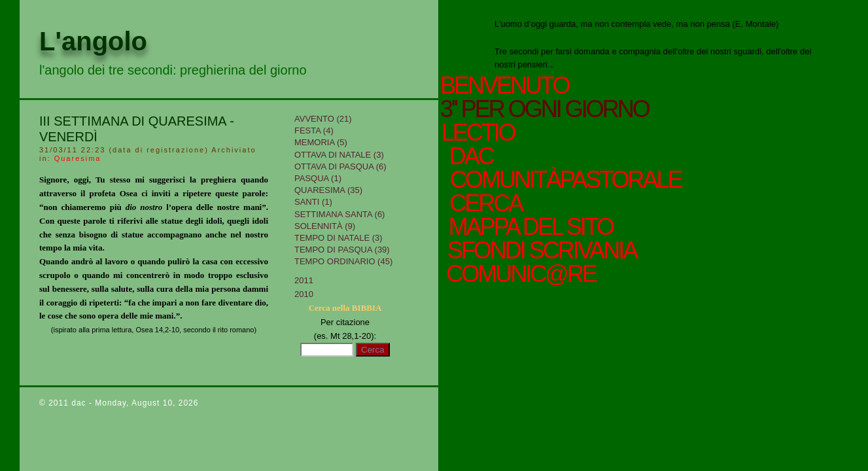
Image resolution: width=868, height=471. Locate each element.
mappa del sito (527, 227)
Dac (472, 156)
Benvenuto (504, 86)
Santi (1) (313, 202)
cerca (482, 203)
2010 (304, 294)
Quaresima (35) (328, 190)
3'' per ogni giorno (545, 109)
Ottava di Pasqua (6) (340, 166)
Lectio (484, 133)
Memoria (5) (321, 142)
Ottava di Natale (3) (339, 155)
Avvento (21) (323, 119)
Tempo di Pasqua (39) (342, 250)
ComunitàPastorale (564, 180)
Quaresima (78, 158)
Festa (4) (314, 131)
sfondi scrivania (538, 251)
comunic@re (518, 274)
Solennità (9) (325, 226)
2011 (304, 280)
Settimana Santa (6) (339, 214)
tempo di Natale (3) (339, 238)
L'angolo (93, 41)
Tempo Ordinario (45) (343, 261)
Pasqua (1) (318, 178)
